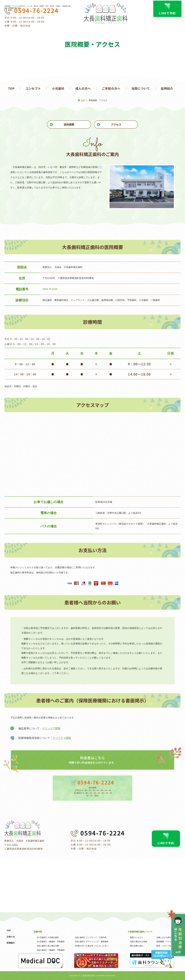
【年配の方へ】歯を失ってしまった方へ (91, 946)
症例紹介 (167, 88)
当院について (141, 88)
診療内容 (38, 932)
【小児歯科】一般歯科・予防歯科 (50, 942)
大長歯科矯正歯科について (140, 932)
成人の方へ (83, 88)
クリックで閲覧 (51, 728)
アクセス (116, 124)
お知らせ (11, 937)
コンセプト (33, 88)
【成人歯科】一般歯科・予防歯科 (50, 950)
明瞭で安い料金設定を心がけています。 (92, 760)
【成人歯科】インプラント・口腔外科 (90, 937)
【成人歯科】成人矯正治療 (47, 946)
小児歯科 (58, 88)
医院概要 (69, 124)
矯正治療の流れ (137, 946)
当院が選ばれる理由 (139, 942)
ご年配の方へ (111, 88)
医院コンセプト (137, 937)
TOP (11, 88)
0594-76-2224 (36, 10)
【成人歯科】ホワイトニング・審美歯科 (91, 942)
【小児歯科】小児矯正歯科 (47, 937)
